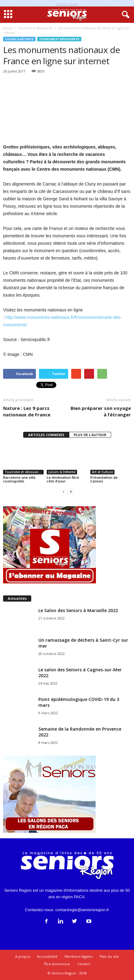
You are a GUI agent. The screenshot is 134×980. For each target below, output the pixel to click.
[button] (124, 15)
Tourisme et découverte (59, 39)
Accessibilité (47, 956)
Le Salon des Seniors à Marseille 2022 (78, 610)
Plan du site (109, 956)
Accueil (8, 28)
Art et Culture (102, 472)
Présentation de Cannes (104, 479)
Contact (84, 964)
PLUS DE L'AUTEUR (90, 435)
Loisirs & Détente (19, 39)
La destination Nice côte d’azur (63, 479)
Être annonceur (57, 964)
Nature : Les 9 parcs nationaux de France (27, 411)
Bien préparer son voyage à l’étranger (101, 411)
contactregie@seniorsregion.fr (82, 910)
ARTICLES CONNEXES (46, 435)
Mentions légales (79, 956)
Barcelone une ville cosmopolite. (19, 479)
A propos (23, 956)
